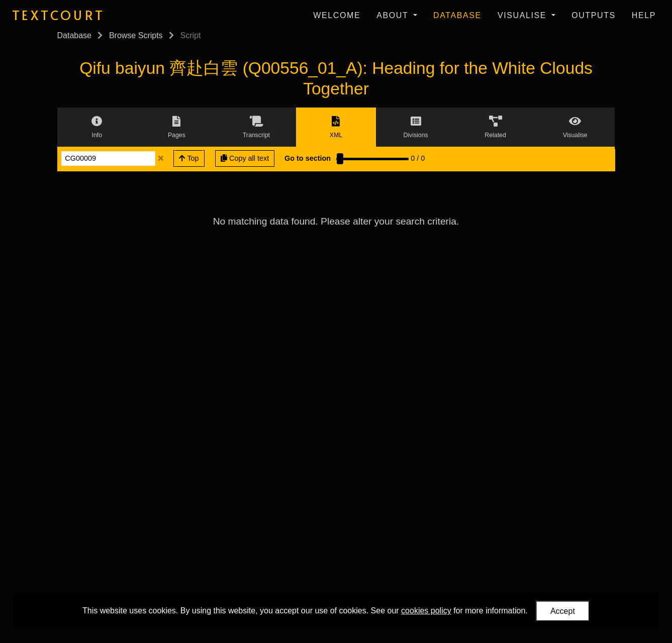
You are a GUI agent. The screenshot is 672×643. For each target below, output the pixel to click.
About (394, 15)
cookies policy (426, 611)
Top (189, 158)
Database (457, 15)
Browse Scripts (136, 35)
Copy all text (245, 158)
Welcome (337, 15)
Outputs (594, 15)
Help (644, 15)
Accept (563, 611)
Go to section (308, 158)
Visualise (523, 15)
